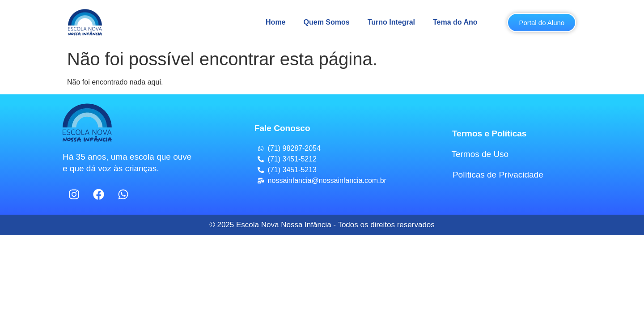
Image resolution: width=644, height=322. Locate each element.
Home (275, 22)
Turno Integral (391, 22)
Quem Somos (327, 22)
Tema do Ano (455, 22)
